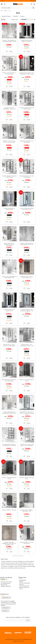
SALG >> (3, 1)
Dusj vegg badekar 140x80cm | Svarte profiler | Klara (27, 510)
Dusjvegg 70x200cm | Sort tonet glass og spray (27, 543)
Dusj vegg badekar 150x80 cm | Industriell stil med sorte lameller (9, 445)
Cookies (21, 589)
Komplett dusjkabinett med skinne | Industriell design (27, 108)
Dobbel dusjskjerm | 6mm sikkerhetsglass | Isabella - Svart (27, 345)
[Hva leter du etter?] (18, 8)
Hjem (2, 11)
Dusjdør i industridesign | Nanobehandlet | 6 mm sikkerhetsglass (9, 244)
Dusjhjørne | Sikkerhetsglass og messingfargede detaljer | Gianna (9, 41)
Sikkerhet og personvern (24, 587)
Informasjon (33, 1)
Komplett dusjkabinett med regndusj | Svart (9, 310)
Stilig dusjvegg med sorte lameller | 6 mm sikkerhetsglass (9, 380)
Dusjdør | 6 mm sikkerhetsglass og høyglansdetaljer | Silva (9, 277)
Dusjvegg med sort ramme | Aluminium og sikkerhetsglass (9, 345)
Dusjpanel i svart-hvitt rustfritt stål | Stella (27, 478)
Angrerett (21, 582)
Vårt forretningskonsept (24, 586)
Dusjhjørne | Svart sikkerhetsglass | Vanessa (27, 380)
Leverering (21, 584)
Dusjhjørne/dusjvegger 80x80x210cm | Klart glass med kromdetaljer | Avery (9, 543)
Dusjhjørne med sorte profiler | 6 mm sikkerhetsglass (9, 73)
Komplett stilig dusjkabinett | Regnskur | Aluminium (27, 41)
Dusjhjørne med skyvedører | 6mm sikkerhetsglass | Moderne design (27, 73)
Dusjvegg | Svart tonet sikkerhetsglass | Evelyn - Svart (9, 108)
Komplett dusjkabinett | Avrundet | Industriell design (27, 176)
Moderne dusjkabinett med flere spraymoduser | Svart (27, 209)
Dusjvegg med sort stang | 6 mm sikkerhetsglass (27, 141)
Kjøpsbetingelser (23, 580)
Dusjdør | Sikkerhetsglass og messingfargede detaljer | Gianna (9, 412)
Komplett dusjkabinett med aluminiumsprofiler (9, 209)
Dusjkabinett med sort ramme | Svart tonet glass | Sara (27, 277)
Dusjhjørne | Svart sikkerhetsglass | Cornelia (9, 478)
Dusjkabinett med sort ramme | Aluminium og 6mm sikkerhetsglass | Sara (27, 413)
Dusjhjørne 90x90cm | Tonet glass (9, 510)
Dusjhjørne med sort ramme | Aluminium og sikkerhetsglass (9, 141)
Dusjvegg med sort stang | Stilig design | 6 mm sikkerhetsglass (27, 445)
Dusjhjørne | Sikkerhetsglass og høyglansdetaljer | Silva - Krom (27, 244)
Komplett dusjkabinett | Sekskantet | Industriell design (9, 176)
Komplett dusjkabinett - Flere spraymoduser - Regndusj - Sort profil (27, 311)
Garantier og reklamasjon (25, 583)
